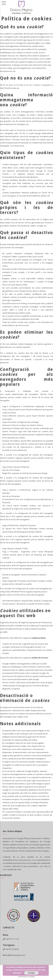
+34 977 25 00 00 (12, 949)
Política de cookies (27, 977)
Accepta (31, 973)
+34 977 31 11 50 (12, 939)
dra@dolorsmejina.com (14, 955)
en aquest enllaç (23, 802)
